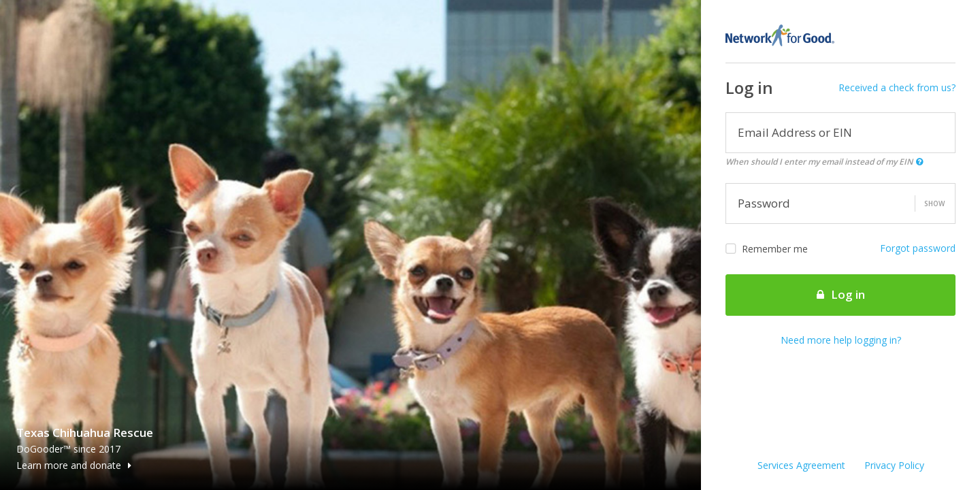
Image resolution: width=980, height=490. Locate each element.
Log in (841, 294)
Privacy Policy (894, 465)
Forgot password (918, 248)
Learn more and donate (74, 465)
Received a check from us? (897, 87)
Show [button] (934, 203)
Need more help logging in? (841, 340)
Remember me (767, 249)
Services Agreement (801, 465)
